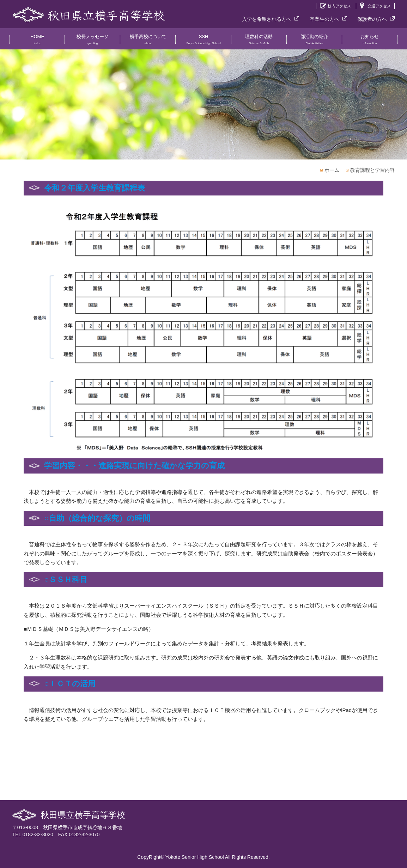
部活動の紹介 (314, 42)
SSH (203, 42)
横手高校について (148, 42)
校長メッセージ (93, 42)
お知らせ (370, 42)
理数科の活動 (259, 42)
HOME (37, 42)
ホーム (332, 170)
